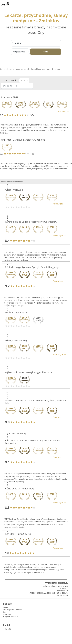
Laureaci (6, 607)
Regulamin (7, 614)
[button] (35, 111)
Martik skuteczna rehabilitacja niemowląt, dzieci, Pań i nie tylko (35, 402)
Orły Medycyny (6, 69)
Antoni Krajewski (14, 190)
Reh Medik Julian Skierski (18, 534)
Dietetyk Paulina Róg (16, 340)
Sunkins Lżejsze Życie (16, 312)
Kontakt (8, 629)
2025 (23, 81)
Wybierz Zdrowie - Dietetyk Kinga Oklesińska (28, 372)
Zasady (6, 612)
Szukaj (45, 52)
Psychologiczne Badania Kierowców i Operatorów (31, 222)
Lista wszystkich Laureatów (13, 610)
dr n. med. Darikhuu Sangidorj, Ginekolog (23, 140)
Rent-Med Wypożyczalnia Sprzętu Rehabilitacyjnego (32, 267)
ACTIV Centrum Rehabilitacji (20, 489)
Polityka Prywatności (10, 617)
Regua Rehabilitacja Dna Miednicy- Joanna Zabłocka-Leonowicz (33, 442)
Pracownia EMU (10, 97)
